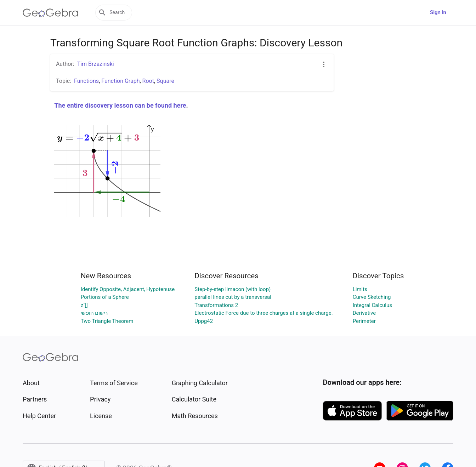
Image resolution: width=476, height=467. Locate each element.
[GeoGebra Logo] (50, 13)
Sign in (438, 12)
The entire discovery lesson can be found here (120, 105)
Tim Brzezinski (96, 64)
